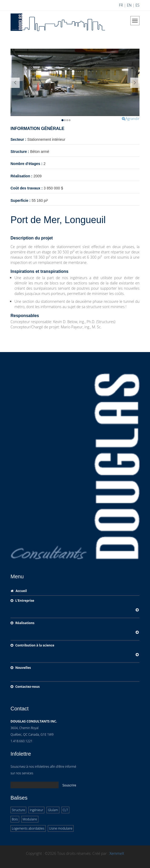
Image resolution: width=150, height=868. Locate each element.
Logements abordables (28, 828)
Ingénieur (36, 810)
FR (121, 5)
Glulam (53, 810)
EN (129, 5)
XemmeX (117, 853)
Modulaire (30, 819)
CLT (65, 810)
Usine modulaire (61, 828)
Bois (15, 819)
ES (138, 5)
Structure (18, 810)
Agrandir (131, 119)
